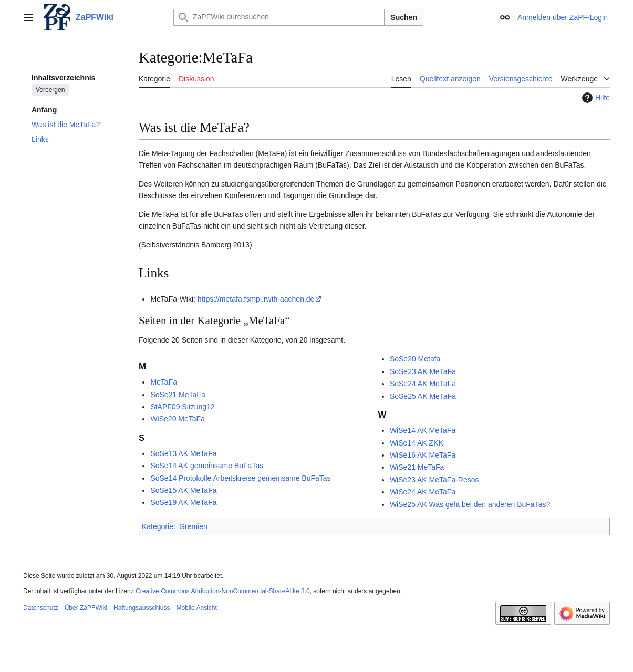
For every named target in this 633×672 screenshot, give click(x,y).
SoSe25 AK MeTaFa (423, 396)
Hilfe (595, 98)
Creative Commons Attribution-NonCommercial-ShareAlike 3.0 (222, 591)
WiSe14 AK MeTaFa (423, 430)
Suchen (404, 17)
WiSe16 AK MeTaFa (423, 455)
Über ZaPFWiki (86, 608)
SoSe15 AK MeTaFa (183, 490)
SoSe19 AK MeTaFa (183, 502)
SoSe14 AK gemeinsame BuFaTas (207, 466)
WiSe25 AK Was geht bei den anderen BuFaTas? (470, 504)
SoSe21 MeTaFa (178, 395)
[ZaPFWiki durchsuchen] (279, 17)
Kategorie (158, 526)
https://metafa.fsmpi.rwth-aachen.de (256, 299)
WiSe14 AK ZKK (417, 443)
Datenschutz (41, 608)
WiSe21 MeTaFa (417, 467)
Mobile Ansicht (196, 608)
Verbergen (50, 90)
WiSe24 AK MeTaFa (423, 492)
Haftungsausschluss (142, 608)
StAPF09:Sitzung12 (182, 407)
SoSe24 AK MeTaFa (423, 384)
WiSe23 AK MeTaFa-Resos (434, 480)
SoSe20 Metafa (415, 359)
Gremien (193, 526)
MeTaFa (164, 382)
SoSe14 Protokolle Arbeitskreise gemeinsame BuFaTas (240, 478)
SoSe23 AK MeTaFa (423, 371)
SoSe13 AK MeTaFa (183, 453)
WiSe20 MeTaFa (177, 419)
